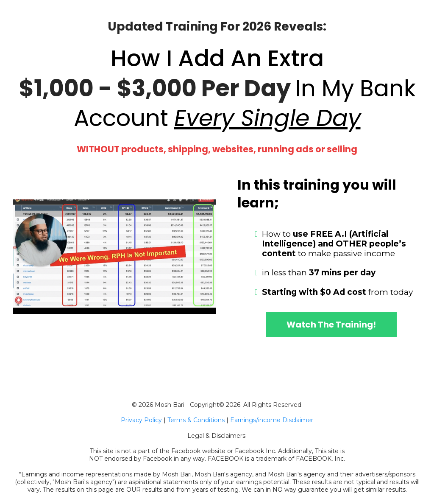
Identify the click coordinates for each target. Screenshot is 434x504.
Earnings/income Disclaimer (272, 420)
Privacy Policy (141, 420)
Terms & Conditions (196, 420)
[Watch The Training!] (331, 325)
